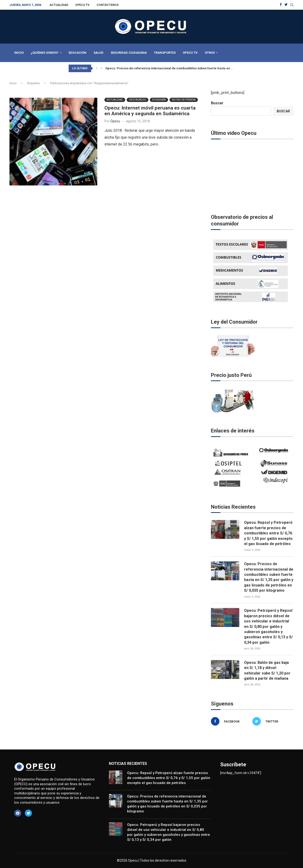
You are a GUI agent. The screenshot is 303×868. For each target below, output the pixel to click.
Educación (78, 53)
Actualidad (59, 5)
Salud (98, 53)
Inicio (19, 53)
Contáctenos (108, 5)
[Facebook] (281, 5)
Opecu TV (82, 5)
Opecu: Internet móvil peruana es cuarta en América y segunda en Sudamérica (150, 110)
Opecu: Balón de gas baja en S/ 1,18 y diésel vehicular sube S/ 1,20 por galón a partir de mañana (267, 670)
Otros (210, 53)
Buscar (217, 103)
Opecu (115, 121)
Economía (159, 99)
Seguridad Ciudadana (129, 53)
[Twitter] (286, 5)
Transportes (165, 53)
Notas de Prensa (184, 99)
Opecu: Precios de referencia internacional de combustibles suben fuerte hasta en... (169, 68)
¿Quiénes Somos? (45, 53)
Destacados (138, 99)
